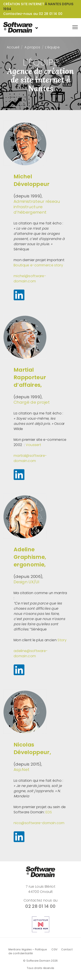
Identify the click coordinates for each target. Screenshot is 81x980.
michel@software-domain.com (30, 279)
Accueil (13, 47)
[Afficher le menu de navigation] (75, 27)
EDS (49, 812)
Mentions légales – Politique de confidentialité (28, 951)
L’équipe (52, 47)
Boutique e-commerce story (38, 265)
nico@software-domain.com (39, 823)
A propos (32, 47)
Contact (67, 949)
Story (62, 640)
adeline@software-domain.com (31, 653)
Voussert (33, 445)
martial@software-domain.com (30, 458)
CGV (55, 949)
